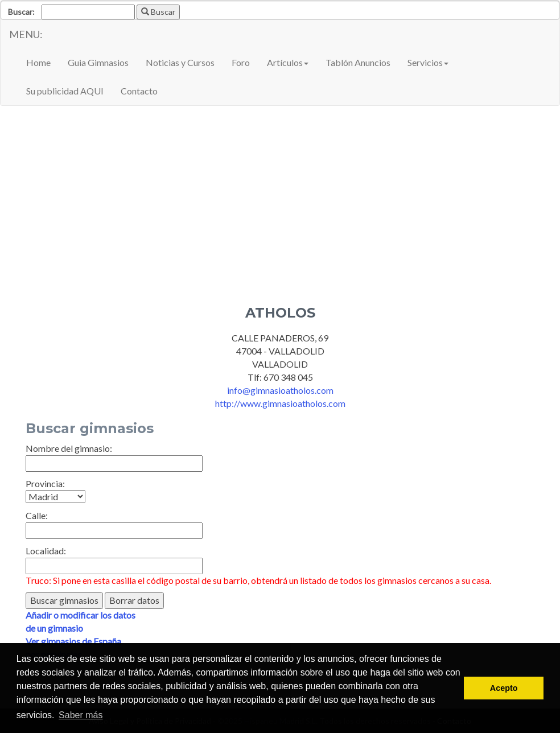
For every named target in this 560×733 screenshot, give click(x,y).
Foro (241, 62)
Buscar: (21, 12)
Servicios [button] (428, 62)
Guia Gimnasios (98, 62)
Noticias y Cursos (180, 62)
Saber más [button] (81, 715)
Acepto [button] (504, 688)
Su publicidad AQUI (65, 91)
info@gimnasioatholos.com (280, 390)
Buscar (158, 12)
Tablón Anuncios (358, 62)
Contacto (139, 91)
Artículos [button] (288, 62)
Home (38, 62)
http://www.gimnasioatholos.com (280, 403)
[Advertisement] (280, 197)
